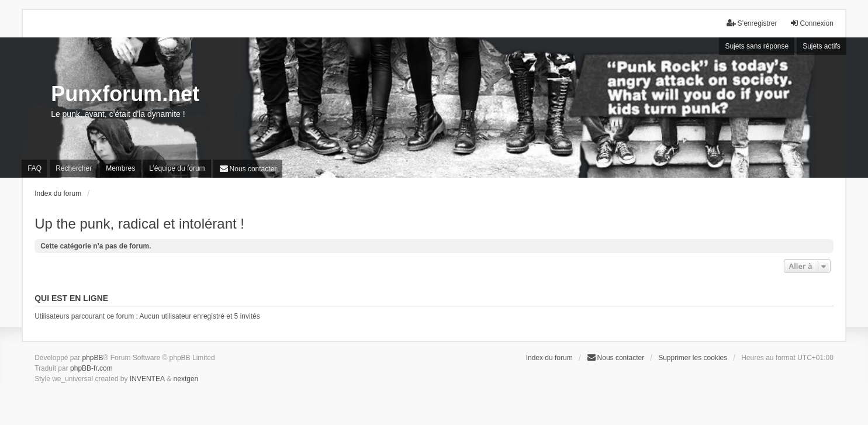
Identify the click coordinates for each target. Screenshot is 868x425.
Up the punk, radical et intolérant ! (139, 224)
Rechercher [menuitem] (74, 168)
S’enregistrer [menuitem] (752, 23)
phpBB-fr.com (91, 368)
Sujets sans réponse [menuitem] (757, 46)
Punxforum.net (125, 94)
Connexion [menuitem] (812, 23)
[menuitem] (248, 169)
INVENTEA (147, 379)
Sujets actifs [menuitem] (822, 46)
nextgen (186, 379)
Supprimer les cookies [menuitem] (693, 358)
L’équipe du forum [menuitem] (177, 168)
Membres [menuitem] (120, 168)
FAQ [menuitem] (34, 168)
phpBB (93, 358)
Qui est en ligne (71, 298)
